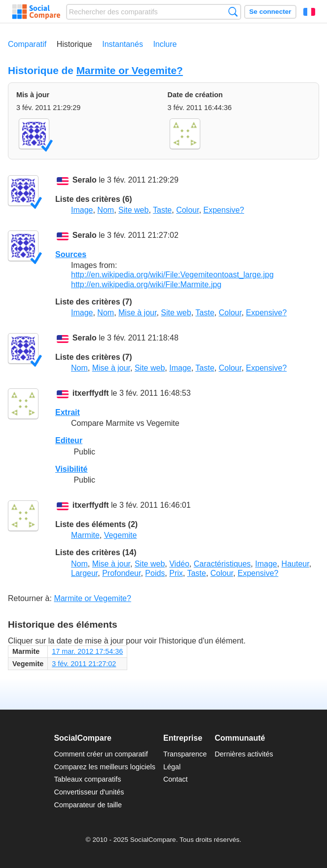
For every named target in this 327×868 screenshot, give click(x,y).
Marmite (85, 535)
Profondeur (121, 573)
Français (309, 12)
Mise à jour (137, 313)
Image (82, 210)
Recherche (233, 12)
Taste (162, 210)
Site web (133, 210)
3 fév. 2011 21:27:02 (84, 664)
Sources (71, 254)
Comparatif (27, 44)
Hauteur (295, 564)
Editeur (69, 440)
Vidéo (179, 564)
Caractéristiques (222, 564)
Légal (172, 767)
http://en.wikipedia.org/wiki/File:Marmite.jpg (146, 284)
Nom (106, 210)
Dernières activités (244, 754)
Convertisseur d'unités (89, 792)
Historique (74, 44)
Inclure (165, 44)
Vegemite (121, 535)
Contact (176, 779)
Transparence (185, 754)
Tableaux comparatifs (87, 779)
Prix (176, 573)
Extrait (68, 412)
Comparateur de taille (88, 805)
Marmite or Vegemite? (130, 70)
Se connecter (270, 12)
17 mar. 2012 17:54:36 (87, 651)
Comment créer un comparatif (101, 754)
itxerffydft (91, 394)
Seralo (85, 180)
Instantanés (123, 44)
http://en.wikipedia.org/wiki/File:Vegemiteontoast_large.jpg (172, 275)
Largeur (84, 573)
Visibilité (72, 469)
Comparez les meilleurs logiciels (105, 767)
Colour (187, 210)
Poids (155, 573)
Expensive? (224, 210)
